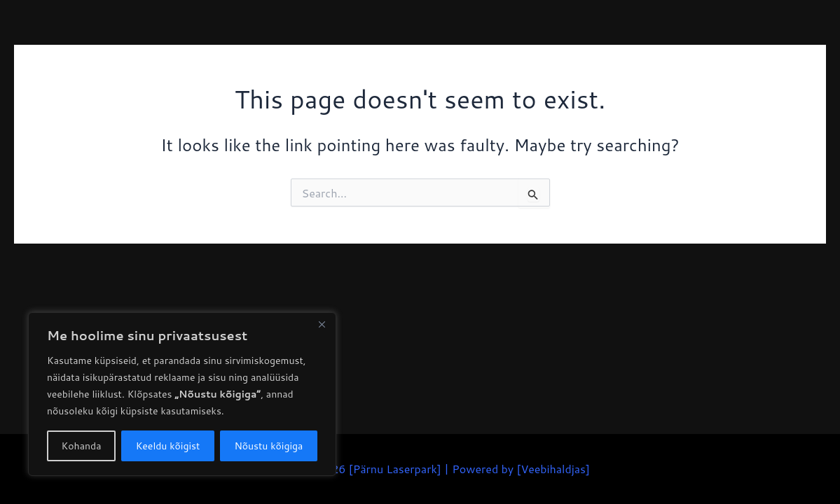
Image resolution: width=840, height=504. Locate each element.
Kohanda (82, 446)
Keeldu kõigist (168, 446)
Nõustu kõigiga (268, 446)
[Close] (322, 324)
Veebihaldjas (553, 469)
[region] (182, 394)
